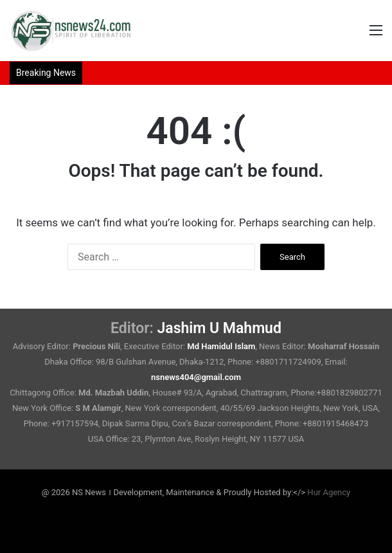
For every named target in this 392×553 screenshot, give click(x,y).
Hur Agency (329, 492)
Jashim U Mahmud (219, 328)
